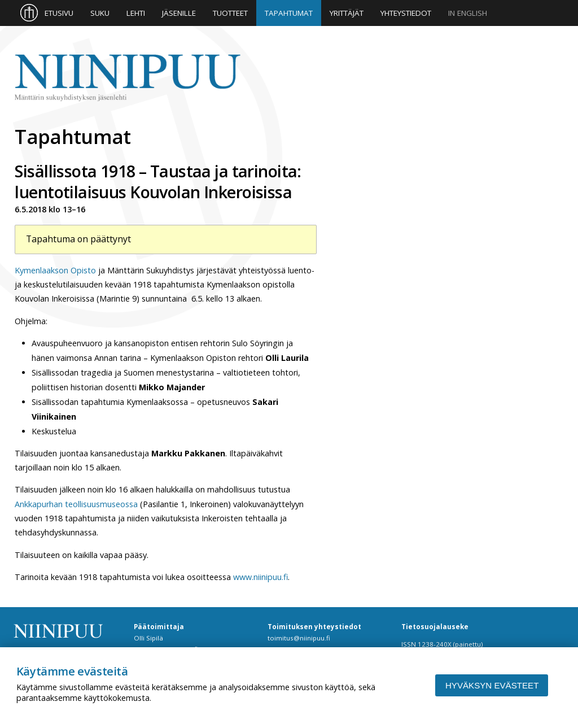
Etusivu (59, 13)
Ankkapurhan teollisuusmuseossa (76, 504)
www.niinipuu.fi (260, 577)
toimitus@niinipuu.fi (299, 638)
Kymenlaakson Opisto (55, 270)
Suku (100, 13)
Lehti (136, 13)
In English (468, 13)
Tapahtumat (289, 13)
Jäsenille (179, 13)
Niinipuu (128, 78)
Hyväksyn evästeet (492, 685)
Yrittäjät (347, 13)
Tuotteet (230, 13)
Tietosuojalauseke (435, 627)
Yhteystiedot (406, 13)
